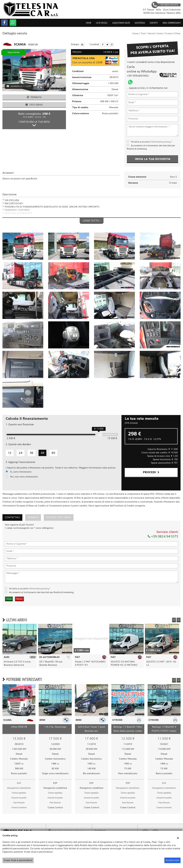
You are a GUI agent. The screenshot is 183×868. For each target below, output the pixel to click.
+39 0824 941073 (163, 537)
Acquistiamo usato (121, 23)
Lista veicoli (102, 23)
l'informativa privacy (161, 142)
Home (89, 23)
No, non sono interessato (24, 477)
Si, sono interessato (21, 472)
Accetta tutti (172, 860)
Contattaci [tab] (12, 517)
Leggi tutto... (92, 221)
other (177, 34)
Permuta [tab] (33, 517)
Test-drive (34, 105)
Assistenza (140, 23)
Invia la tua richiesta (153, 159)
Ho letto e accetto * (152, 142)
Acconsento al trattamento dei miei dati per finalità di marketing (41, 592)
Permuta (34, 97)
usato (160, 34)
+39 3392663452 (138, 76)
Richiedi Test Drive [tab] (59, 517)
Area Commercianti (172, 23)
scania (169, 34)
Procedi (151, 472)
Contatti (154, 23)
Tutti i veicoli (148, 34)
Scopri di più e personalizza (18, 860)
